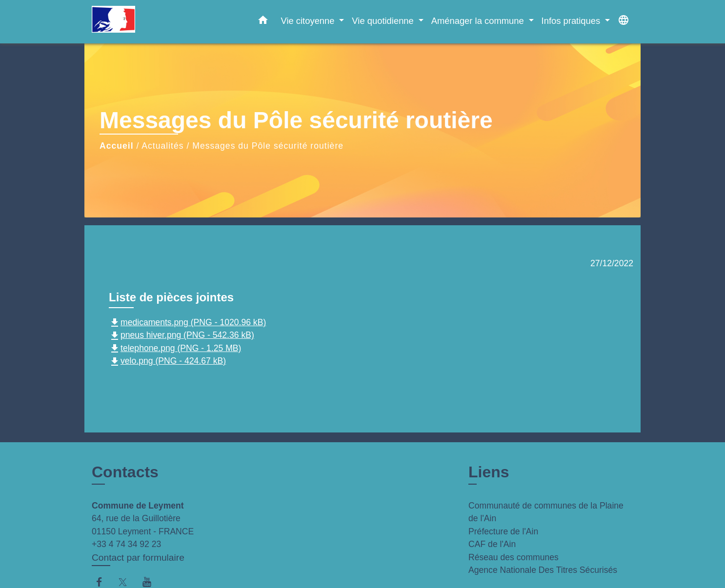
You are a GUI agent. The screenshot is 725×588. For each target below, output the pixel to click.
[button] (263, 22)
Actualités (162, 146)
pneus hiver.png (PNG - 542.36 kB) (181, 335)
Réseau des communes (514, 557)
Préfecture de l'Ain (503, 531)
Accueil (117, 146)
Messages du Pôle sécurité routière (268, 146)
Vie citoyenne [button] (309, 21)
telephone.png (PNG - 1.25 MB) (175, 348)
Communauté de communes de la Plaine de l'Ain (546, 512)
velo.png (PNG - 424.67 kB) (167, 361)
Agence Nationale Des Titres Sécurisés (543, 570)
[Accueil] (153, 22)
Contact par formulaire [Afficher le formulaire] (138, 558)
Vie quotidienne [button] (384, 21)
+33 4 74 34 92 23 (126, 544)
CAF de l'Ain (492, 544)
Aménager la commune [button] (479, 21)
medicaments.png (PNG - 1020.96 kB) (187, 322)
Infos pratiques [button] (572, 21)
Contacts (125, 472)
